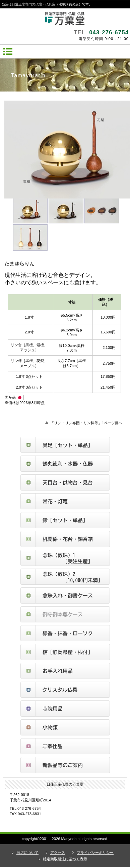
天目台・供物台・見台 (65, 482)
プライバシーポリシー (95, 853)
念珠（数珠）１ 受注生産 (65, 558)
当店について (27, 853)
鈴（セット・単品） (65, 520)
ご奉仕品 (65, 746)
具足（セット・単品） (65, 445)
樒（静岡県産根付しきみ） (65, 652)
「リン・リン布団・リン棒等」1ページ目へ (86, 423)
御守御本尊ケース (65, 614)
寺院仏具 (65, 709)
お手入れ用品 (65, 671)
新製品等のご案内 (65, 765)
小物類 (65, 727)
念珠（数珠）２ (65, 577)
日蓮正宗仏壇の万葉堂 (65, 19)
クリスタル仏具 (65, 690)
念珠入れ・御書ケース (65, 595)
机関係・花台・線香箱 (65, 539)
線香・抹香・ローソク (65, 633)
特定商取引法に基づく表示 (65, 859)
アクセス (58, 853)
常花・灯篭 (65, 501)
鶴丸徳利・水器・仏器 (65, 464)
